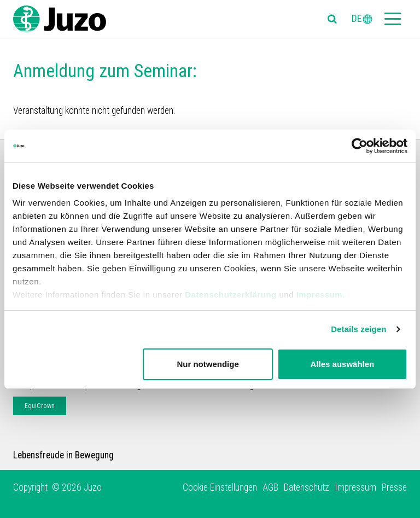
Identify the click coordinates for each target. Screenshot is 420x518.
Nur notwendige (208, 364)
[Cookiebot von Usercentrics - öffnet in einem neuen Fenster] (360, 146)
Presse (394, 487)
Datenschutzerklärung (231, 295)
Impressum (320, 295)
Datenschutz (307, 487)
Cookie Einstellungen (220, 487)
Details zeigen (358, 329)
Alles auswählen (343, 364)
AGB (270, 487)
